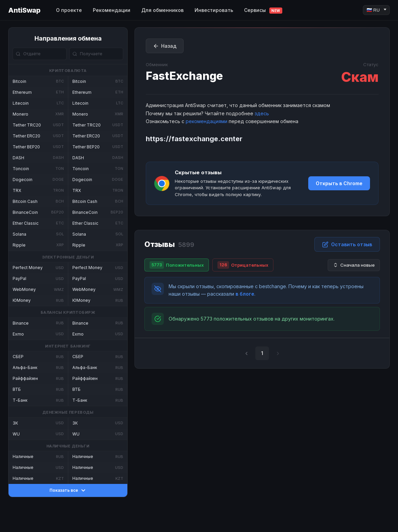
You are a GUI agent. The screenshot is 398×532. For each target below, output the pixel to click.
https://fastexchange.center (194, 139)
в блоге (245, 294)
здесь (262, 113)
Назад (165, 46)
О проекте (69, 10)
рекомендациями (207, 121)
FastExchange (184, 76)
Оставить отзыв (347, 245)
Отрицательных (243, 265)
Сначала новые (354, 265)
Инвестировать (214, 10)
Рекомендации (112, 10)
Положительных (177, 265)
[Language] (376, 10)
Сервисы (263, 10)
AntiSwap (24, 10)
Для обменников (162, 10)
